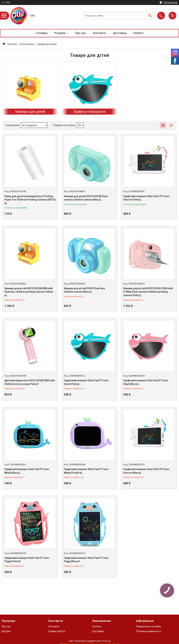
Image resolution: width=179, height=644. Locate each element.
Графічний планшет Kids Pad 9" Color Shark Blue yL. (146, 382)
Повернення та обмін (148, 626)
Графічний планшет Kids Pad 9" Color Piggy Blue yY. (86, 560)
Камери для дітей (30, 112)
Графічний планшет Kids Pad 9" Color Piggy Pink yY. (27, 560)
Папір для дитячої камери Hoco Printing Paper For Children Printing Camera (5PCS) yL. (30, 200)
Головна (42, 33)
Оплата (138, 33)
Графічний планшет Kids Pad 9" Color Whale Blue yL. (27, 471)
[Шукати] (150, 16)
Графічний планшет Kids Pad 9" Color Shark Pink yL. (86, 382)
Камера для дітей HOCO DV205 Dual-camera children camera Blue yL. (86, 198)
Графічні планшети (89, 112)
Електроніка (27, 44)
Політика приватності (149, 631)
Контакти (99, 33)
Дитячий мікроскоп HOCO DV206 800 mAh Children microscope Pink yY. (30, 382)
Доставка (120, 33)
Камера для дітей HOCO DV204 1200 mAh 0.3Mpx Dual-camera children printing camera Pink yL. (148, 292)
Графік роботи (57, 631)
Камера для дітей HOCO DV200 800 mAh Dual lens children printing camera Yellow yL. (29, 292)
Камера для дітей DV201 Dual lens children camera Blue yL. (84, 290)
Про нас (81, 33)
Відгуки (6, 631)
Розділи (60, 33)
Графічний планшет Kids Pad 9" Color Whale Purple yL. (86, 471)
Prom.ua (107, 641)
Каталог (12, 44)
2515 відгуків (170, 2)
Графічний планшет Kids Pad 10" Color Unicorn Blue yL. (146, 471)
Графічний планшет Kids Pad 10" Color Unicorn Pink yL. (146, 198)
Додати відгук (172, 16)
